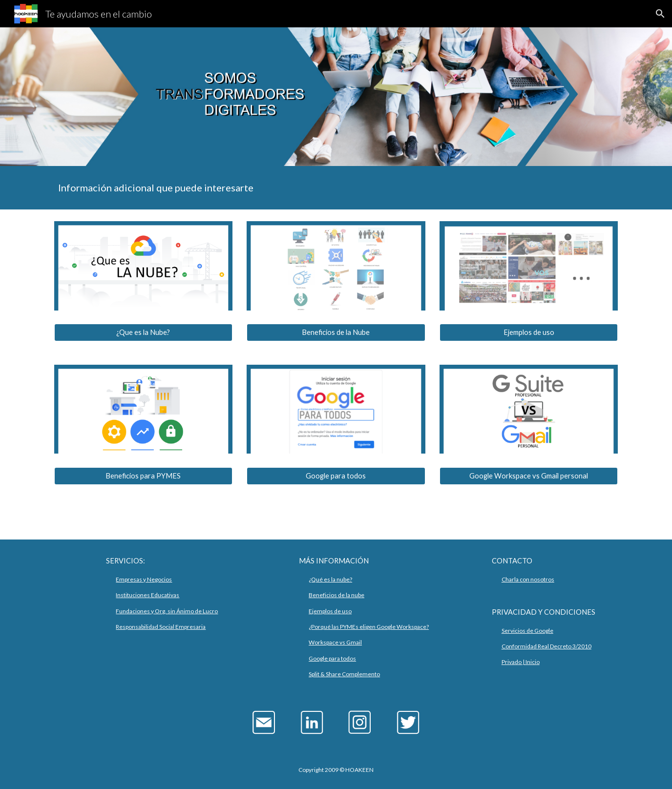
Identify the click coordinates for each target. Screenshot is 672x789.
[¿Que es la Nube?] (143, 332)
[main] (336, 188)
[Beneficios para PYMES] (143, 476)
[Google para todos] (336, 476)
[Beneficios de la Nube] (336, 332)
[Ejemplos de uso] (529, 332)
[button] (660, 14)
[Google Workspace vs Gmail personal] (529, 476)
